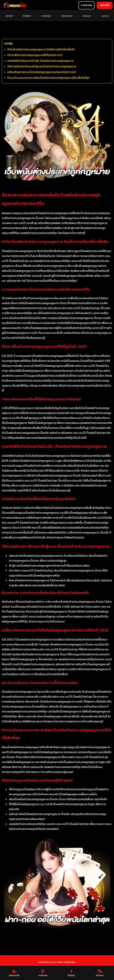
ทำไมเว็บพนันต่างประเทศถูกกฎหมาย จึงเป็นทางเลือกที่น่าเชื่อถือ (41, 50)
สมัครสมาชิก (67, 16)
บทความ (105, 16)
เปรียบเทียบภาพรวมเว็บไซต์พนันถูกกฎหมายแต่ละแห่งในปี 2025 (42, 72)
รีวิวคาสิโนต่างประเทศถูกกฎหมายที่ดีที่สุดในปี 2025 (35, 55)
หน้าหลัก (9, 16)
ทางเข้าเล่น (46, 16)
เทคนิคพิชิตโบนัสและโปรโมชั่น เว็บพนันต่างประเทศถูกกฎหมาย (40, 61)
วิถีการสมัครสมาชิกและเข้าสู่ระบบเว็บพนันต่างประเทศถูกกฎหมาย (42, 67)
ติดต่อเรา (87, 16)
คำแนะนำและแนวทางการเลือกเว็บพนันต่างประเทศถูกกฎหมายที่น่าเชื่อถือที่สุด (48, 78)
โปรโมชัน (27, 16)
